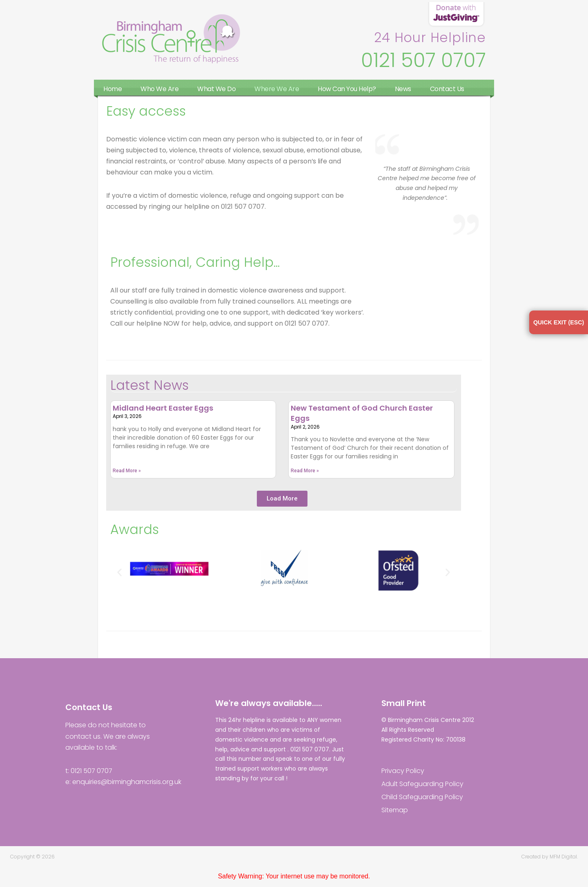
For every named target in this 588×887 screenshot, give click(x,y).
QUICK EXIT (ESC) (555, 324)
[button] (282, 499)
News (403, 89)
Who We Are (159, 89)
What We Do (216, 89)
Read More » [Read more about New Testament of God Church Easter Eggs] (305, 472)
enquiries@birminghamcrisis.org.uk (127, 782)
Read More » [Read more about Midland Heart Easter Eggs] (127, 472)
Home (112, 89)
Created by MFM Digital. (550, 857)
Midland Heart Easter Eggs (163, 409)
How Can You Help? (347, 89)
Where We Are (277, 89)
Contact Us (447, 89)
